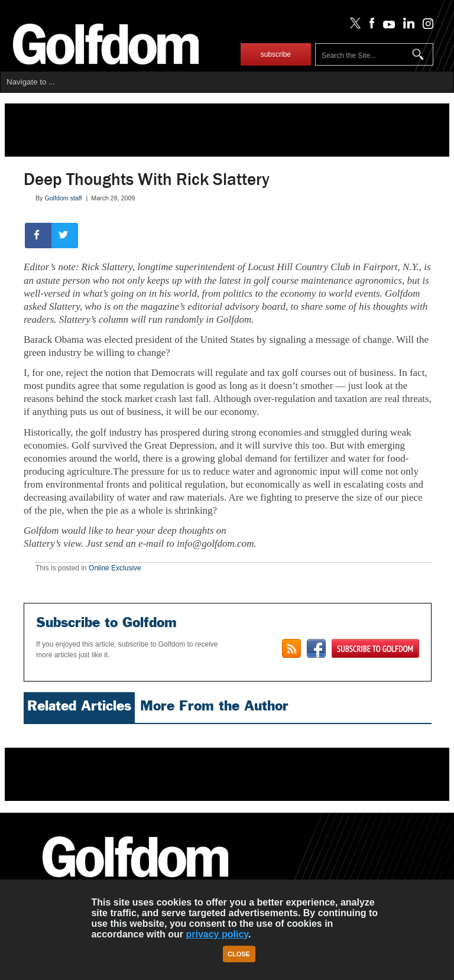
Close (239, 954)
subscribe (276, 54)
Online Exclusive (115, 568)
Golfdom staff (63, 198)
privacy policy (217, 934)
